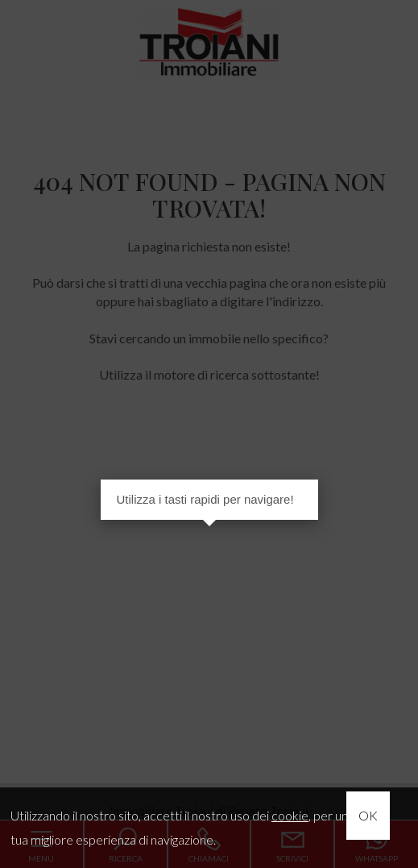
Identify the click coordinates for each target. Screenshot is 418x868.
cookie (290, 815)
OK (368, 815)
